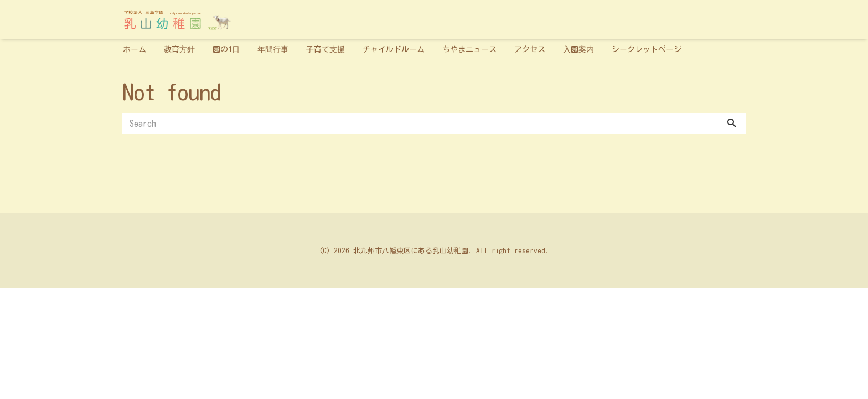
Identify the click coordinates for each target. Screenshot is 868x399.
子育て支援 (325, 49)
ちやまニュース (469, 49)
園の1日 (226, 49)
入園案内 (578, 49)
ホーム (135, 49)
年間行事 (273, 49)
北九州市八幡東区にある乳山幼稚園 (411, 251)
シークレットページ (647, 49)
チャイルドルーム (394, 49)
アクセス (530, 49)
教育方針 (179, 49)
